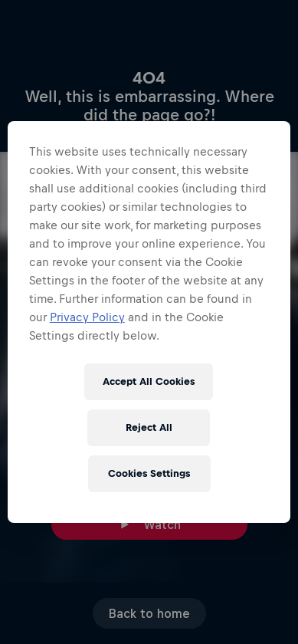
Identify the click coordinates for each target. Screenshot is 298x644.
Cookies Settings (149, 473)
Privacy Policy (87, 317)
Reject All (149, 427)
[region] (149, 322)
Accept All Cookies (149, 381)
